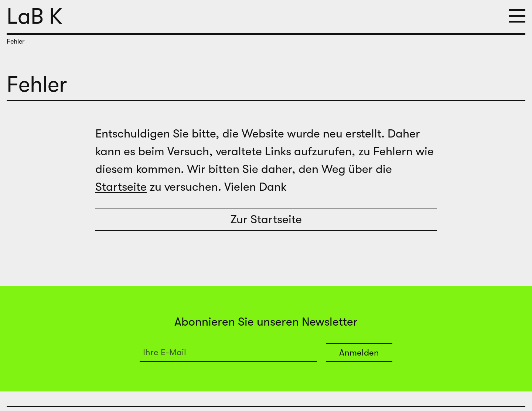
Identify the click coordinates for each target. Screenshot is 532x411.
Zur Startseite (266, 219)
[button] (517, 17)
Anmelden (359, 353)
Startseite (121, 187)
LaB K (35, 16)
